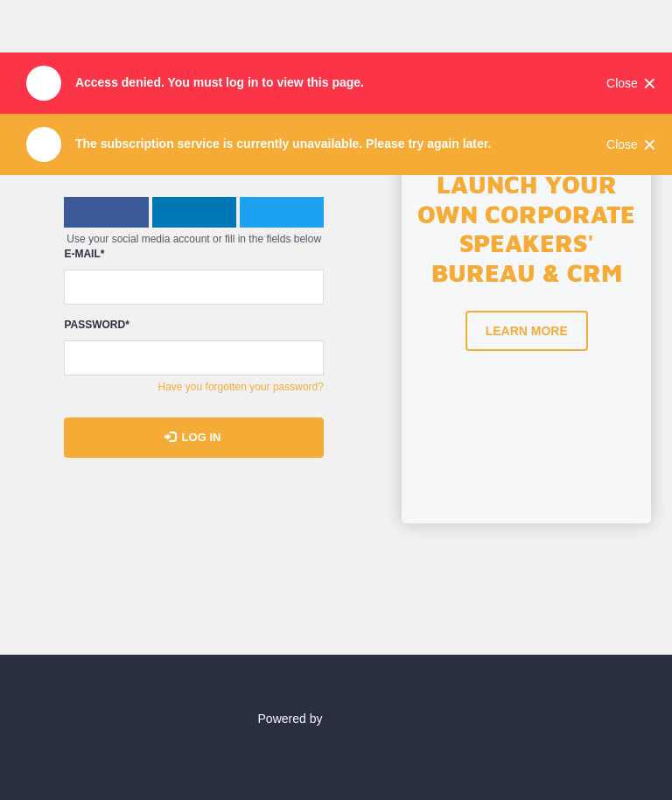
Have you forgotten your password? (241, 387)
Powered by (336, 719)
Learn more (527, 331)
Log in (193, 437)
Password (96, 325)
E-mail (84, 254)
